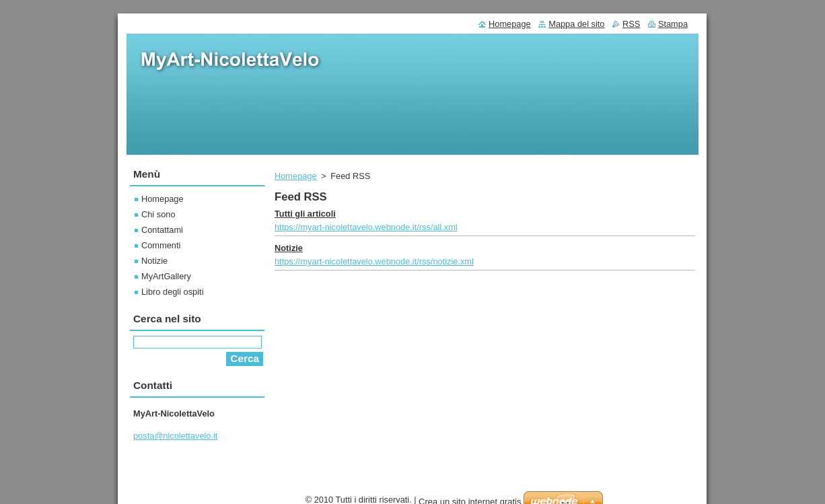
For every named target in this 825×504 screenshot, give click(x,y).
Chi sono (158, 214)
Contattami (162, 230)
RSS (631, 24)
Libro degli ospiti (172, 292)
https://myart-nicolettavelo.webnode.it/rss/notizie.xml (374, 261)
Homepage (296, 176)
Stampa (673, 24)
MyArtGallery (166, 276)
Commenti (161, 245)
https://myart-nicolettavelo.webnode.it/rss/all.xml (366, 227)
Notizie (289, 248)
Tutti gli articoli (305, 214)
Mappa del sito (576, 24)
